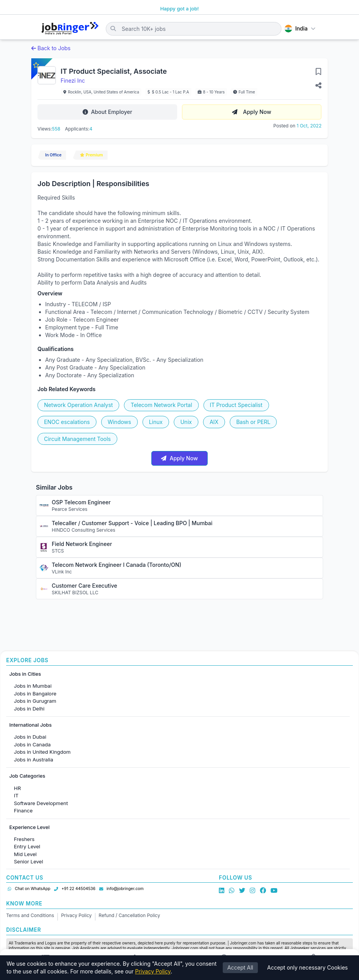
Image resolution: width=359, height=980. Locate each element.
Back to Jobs (51, 48)
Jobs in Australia (34, 760)
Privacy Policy (76, 915)
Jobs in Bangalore (35, 693)
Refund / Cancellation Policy (130, 915)
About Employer (108, 112)
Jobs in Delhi (29, 709)
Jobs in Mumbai (33, 686)
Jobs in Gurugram (35, 701)
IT (16, 795)
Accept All (240, 968)
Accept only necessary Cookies (307, 968)
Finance (23, 810)
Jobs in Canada (32, 744)
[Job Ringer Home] (70, 29)
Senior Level (29, 861)
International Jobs (30, 725)
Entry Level (27, 846)
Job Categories (27, 776)
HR (17, 788)
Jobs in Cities (25, 674)
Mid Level (25, 854)
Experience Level (29, 827)
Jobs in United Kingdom (42, 752)
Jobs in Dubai (30, 737)
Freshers (24, 839)
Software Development (41, 803)
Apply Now (251, 112)
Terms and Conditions (30, 915)
